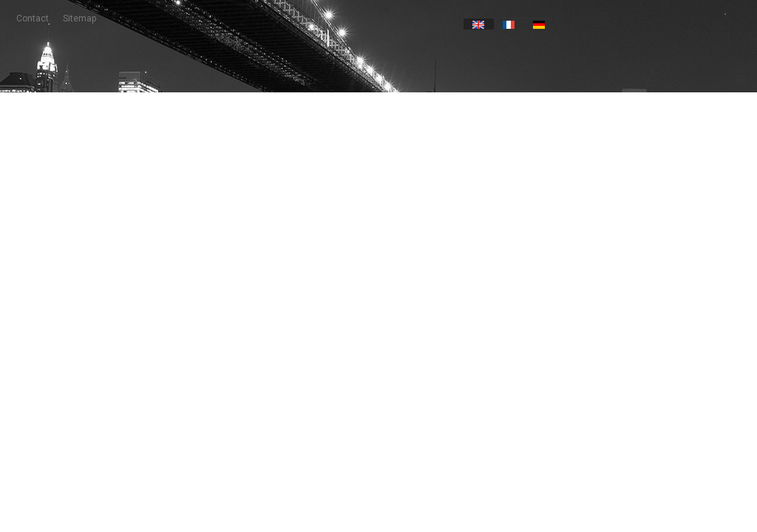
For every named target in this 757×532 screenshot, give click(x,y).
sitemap (79, 18)
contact (33, 18)
